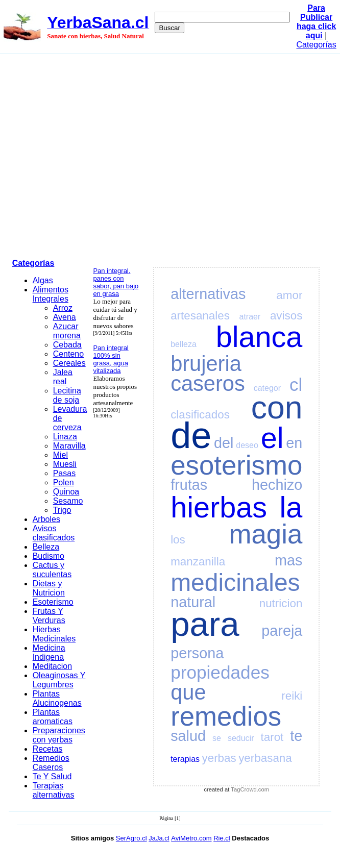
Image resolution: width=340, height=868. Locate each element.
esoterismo (236, 465)
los (178, 540)
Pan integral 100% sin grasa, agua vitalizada (111, 359)
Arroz (63, 308)
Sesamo (68, 501)
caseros (208, 383)
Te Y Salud (52, 776)
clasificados (200, 415)
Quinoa (66, 492)
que (188, 692)
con (277, 407)
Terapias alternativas (54, 790)
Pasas (64, 473)
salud (188, 736)
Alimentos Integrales (51, 294)
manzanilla (198, 562)
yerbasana (265, 758)
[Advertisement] (96, 154)
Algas (43, 280)
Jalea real (63, 377)
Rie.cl (222, 838)
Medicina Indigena (49, 652)
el (272, 438)
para (205, 624)
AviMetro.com (191, 838)
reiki (292, 696)
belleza (184, 344)
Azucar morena (67, 331)
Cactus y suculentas (52, 570)
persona (197, 653)
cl (296, 385)
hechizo (277, 485)
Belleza (46, 547)
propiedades (220, 672)
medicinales (235, 582)
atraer (250, 317)
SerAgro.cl (131, 838)
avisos (286, 316)
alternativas (208, 294)
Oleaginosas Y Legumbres (59, 680)
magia (266, 534)
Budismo (48, 556)
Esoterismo (53, 602)
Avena (65, 317)
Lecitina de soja (67, 395)
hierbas (219, 507)
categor (267, 388)
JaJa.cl (159, 838)
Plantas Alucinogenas (57, 698)
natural (193, 602)
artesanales (200, 316)
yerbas (219, 758)
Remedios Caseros (51, 763)
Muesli (65, 464)
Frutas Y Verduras (49, 616)
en (294, 443)
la (291, 507)
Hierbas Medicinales (54, 634)
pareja (282, 631)
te (296, 736)
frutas (189, 485)
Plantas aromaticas (53, 717)
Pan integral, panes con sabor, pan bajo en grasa (116, 282)
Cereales (69, 363)
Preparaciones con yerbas (59, 735)
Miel (60, 455)
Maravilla (69, 446)
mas (288, 560)
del (224, 443)
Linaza (65, 437)
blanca (259, 337)
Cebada (67, 345)
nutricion (281, 603)
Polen (64, 482)
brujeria (206, 364)
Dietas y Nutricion (49, 588)
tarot (272, 737)
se (217, 738)
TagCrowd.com (250, 789)
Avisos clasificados (54, 533)
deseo (247, 445)
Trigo (62, 510)
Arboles (46, 519)
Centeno (69, 354)
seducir (241, 738)
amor (289, 295)
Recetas (48, 749)
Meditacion (52, 666)
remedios (226, 716)
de (191, 435)
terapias (185, 759)
